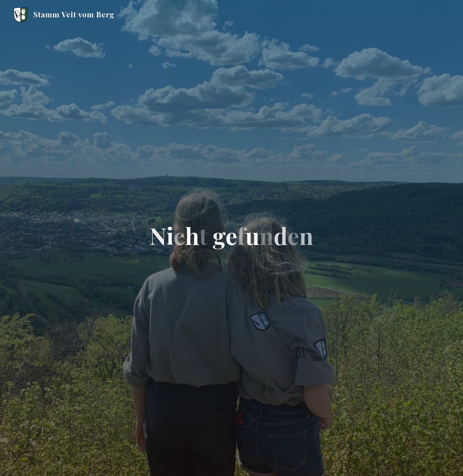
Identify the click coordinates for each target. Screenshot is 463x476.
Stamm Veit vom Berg (75, 14)
